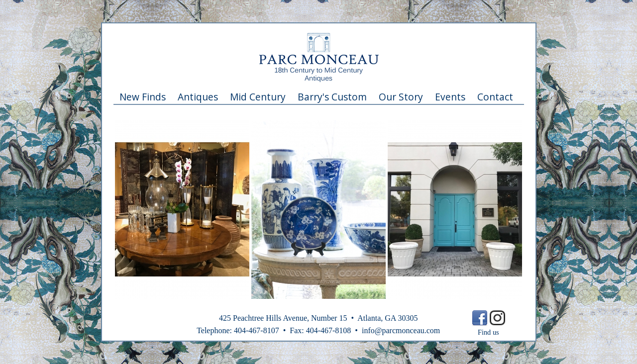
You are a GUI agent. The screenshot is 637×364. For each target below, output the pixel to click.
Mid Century (258, 97)
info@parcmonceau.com (401, 330)
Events (450, 97)
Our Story (401, 97)
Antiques (198, 97)
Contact (495, 97)
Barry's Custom (332, 97)
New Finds (143, 97)
